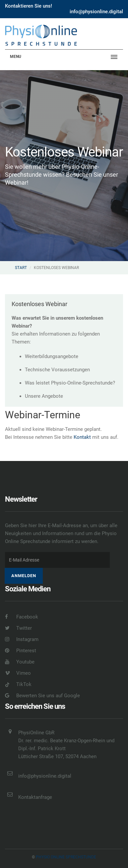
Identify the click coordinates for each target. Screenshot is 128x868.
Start (21, 268)
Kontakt (82, 437)
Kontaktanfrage (35, 797)
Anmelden (24, 576)
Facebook (22, 617)
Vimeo (18, 673)
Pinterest (21, 651)
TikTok (18, 684)
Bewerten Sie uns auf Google (42, 696)
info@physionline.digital (96, 12)
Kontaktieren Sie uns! (29, 6)
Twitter (18, 628)
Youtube (20, 662)
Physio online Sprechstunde (66, 857)
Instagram (22, 639)
